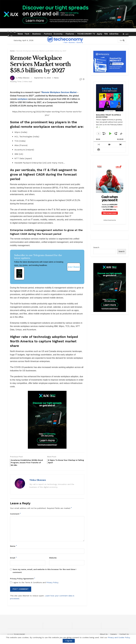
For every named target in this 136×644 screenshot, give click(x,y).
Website (53, 559)
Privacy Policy (52, 584)
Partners (48, 34)
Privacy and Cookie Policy (119, 637)
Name (14, 548)
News (20, 34)
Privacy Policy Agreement (23, 580)
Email (14, 559)
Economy (58, 34)
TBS (106, 34)
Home (12, 51)
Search (96, 247)
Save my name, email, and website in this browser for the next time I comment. (44, 572)
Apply (99, 34)
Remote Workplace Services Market (59, 92)
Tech (27, 34)
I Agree (69, 641)
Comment (16, 515)
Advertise (114, 34)
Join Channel (74, 267)
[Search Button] (124, 40)
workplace (22, 99)
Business (37, 34)
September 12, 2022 (42, 78)
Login (126, 34)
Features (70, 34)
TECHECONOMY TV (86, 34)
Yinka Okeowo (24, 78)
